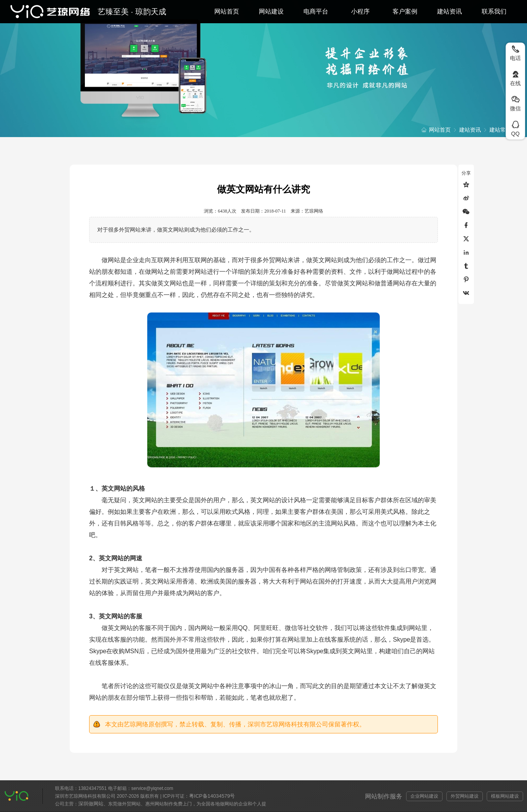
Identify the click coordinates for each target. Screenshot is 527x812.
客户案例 (405, 11)
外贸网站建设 (465, 796)
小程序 (360, 11)
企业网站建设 (424, 796)
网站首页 (227, 11)
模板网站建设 (505, 796)
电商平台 (316, 11)
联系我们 (494, 11)
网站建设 (271, 11)
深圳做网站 (91, 804)
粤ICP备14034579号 (212, 796)
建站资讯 (449, 11)
